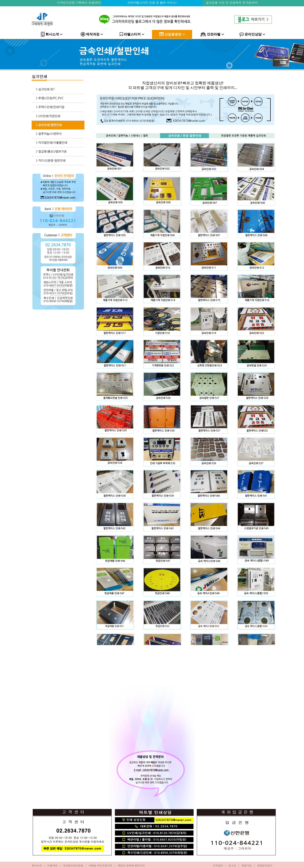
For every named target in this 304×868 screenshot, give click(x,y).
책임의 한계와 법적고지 (131, 865)
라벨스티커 (132, 34)
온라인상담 (252, 34)
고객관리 (218, 865)
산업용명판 (172, 34)
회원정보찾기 (265, 865)
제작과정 (92, 34)
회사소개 (52, 34)
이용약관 (52, 865)
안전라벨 (212, 34)
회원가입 (247, 865)
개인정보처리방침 (73, 865)
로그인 (232, 865)
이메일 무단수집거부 (100, 865)
